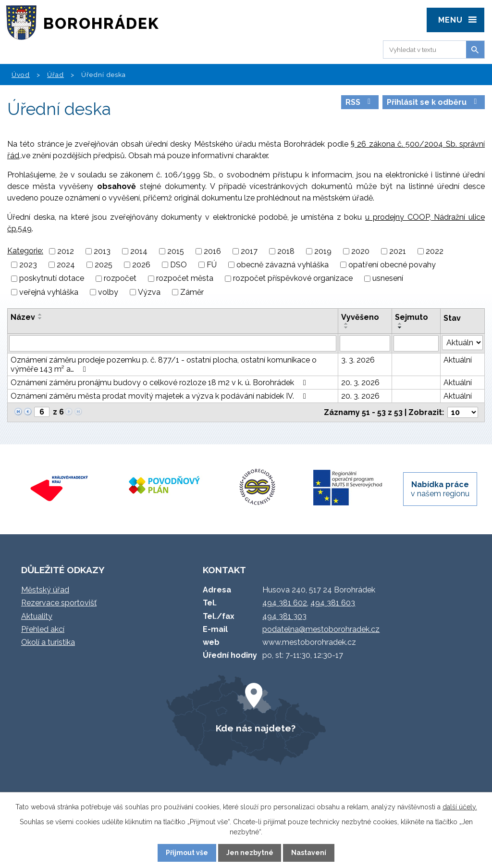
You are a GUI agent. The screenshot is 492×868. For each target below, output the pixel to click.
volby (108, 292)
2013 (102, 251)
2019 (323, 251)
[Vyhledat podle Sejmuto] (416, 343)
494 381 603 (333, 603)
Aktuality (37, 616)
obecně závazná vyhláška (283, 265)
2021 (398, 251)
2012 (66, 251)
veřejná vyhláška (49, 292)
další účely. (460, 807)
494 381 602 (285, 603)
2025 (104, 265)
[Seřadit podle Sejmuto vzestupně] (400, 324)
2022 (435, 251)
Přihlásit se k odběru (433, 102)
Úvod (21, 75)
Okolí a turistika (48, 642)
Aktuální (458, 360)
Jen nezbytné (250, 853)
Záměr (192, 292)
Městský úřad (45, 590)
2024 (66, 265)
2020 (360, 251)
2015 (176, 251)
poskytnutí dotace (52, 279)
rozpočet (120, 279)
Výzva (149, 292)
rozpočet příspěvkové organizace (293, 279)
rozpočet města (185, 279)
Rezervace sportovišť (59, 603)
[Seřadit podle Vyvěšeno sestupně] (346, 327)
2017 (249, 251)
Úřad (55, 75)
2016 (212, 251)
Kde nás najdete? (256, 728)
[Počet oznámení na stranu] (463, 412)
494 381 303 (284, 616)
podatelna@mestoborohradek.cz (321, 629)
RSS (360, 102)
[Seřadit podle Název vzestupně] (40, 314)
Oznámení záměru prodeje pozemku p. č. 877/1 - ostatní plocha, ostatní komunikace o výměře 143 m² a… (164, 365)
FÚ (212, 265)
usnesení (388, 279)
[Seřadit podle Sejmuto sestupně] (400, 327)
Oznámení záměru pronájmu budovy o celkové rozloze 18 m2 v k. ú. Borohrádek (160, 383)
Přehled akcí (43, 629)
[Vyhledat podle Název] (173, 343)
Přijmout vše (187, 853)
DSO (178, 265)
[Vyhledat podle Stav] (462, 343)
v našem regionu (440, 489)
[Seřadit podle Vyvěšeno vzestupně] (346, 324)
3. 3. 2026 (358, 360)
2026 (141, 265)
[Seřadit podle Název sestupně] (40, 318)
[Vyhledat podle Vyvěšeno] (365, 343)
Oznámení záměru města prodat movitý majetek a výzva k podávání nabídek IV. (160, 396)
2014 (139, 251)
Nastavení (309, 853)
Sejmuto (412, 317)
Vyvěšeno (360, 317)
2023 (28, 265)
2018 (286, 251)
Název (23, 317)
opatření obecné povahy (392, 265)
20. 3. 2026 (360, 383)
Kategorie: (25, 251)
